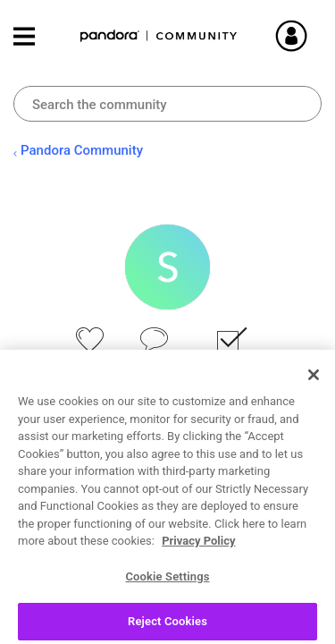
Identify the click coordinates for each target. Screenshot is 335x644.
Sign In (313, 36)
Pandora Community (159, 36)
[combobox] (167, 104)
